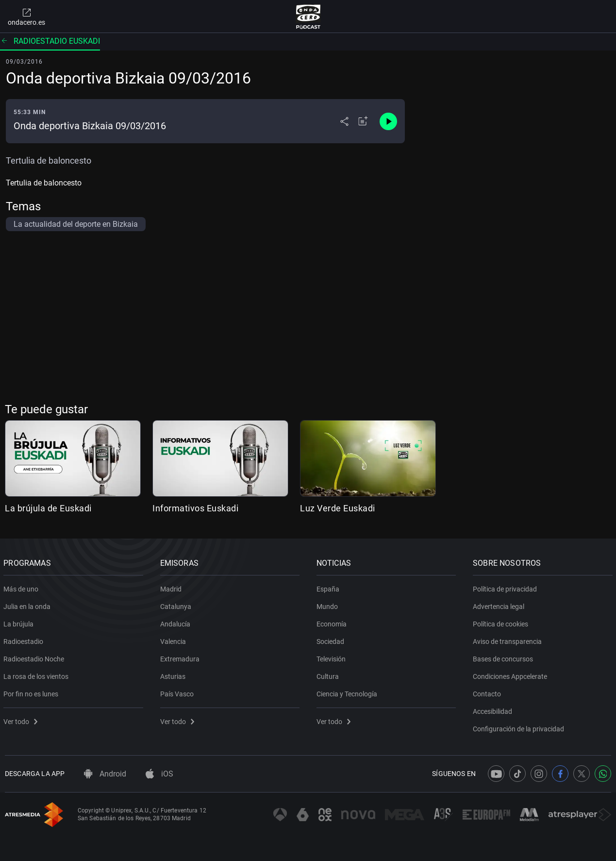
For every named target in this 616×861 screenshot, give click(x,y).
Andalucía (176, 622)
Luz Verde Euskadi (338, 508)
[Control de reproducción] (388, 121)
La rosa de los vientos (37, 675)
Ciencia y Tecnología (348, 692)
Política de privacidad (506, 587)
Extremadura (181, 657)
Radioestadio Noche (35, 657)
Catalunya (177, 605)
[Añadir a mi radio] (363, 121)
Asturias (174, 675)
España (329, 587)
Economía (333, 622)
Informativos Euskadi (195, 508)
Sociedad (332, 640)
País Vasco (178, 692)
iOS (159, 774)
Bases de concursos (504, 657)
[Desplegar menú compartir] (344, 121)
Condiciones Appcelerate (511, 675)
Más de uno (22, 587)
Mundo (329, 605)
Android (105, 774)
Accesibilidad (494, 709)
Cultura (329, 675)
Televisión (333, 657)
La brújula (20, 622)
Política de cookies (502, 622)
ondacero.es (26, 17)
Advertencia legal (500, 605)
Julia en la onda (28, 605)
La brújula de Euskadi (48, 508)
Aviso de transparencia (509, 640)
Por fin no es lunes (32, 692)
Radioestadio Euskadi (50, 41)
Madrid (172, 587)
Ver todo (22, 720)
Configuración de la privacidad (520, 727)
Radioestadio (25, 640)
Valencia (174, 640)
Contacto (488, 692)
